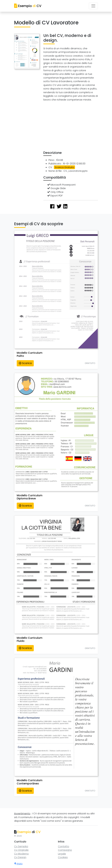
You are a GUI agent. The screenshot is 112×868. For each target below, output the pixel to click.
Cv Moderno (21, 854)
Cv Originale (21, 850)
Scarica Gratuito (64, 167)
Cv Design (20, 857)
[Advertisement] (78, 127)
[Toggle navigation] (93, 6)
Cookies (63, 857)
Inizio (18, 864)
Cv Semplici (21, 846)
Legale (62, 854)
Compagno (65, 850)
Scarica (25, 363)
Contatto (64, 846)
